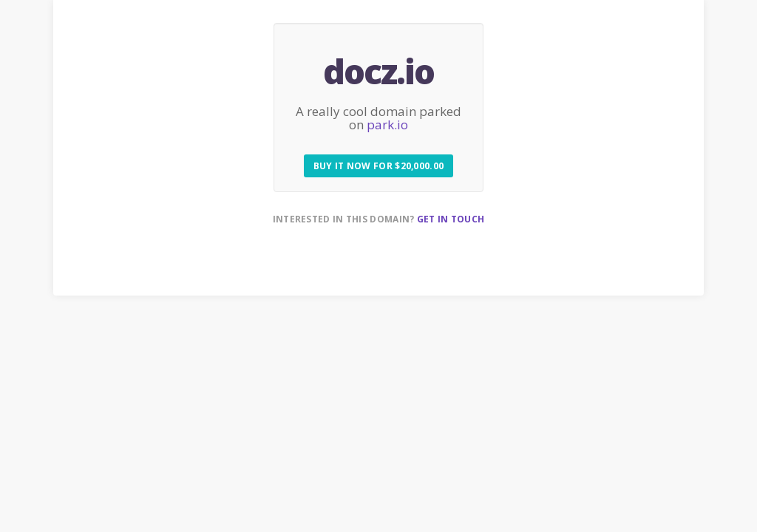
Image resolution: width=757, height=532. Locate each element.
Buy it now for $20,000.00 (379, 166)
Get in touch (451, 219)
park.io (387, 125)
